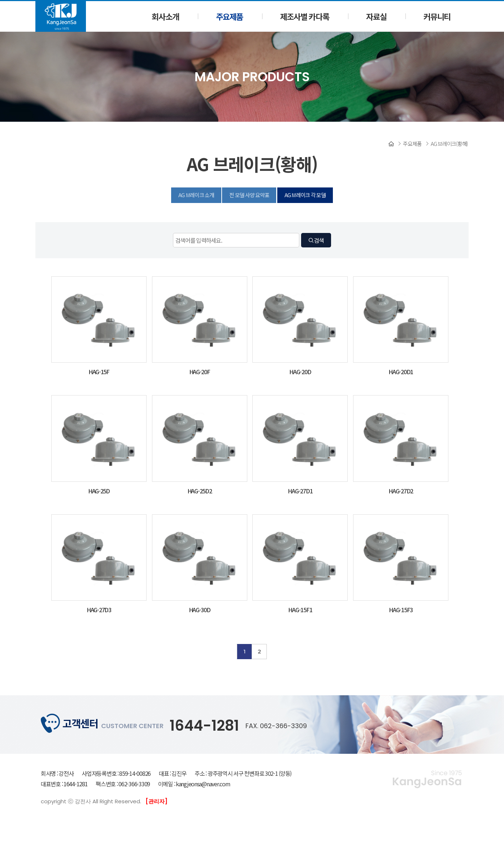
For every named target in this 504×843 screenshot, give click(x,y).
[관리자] (157, 801)
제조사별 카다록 (305, 16)
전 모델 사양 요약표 (249, 195)
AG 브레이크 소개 (196, 195)
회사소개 (165, 16)
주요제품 (229, 16)
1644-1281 (204, 726)
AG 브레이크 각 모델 (305, 195)
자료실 (376, 16)
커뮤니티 (437, 16)
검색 (316, 240)
